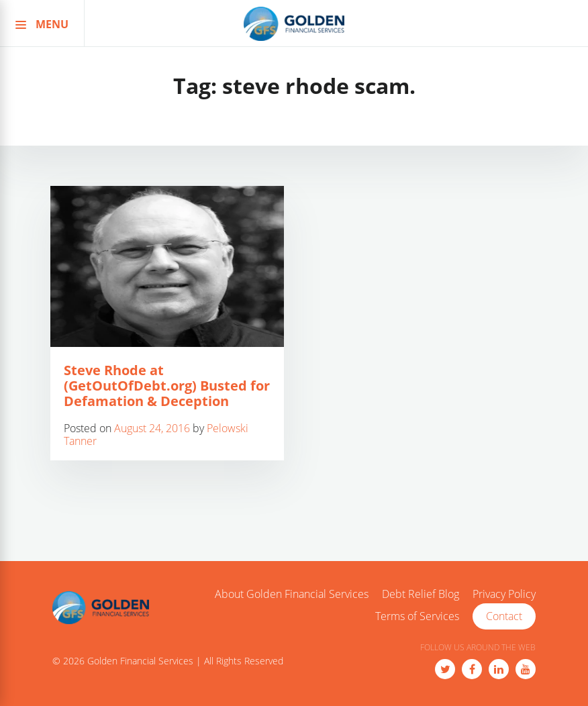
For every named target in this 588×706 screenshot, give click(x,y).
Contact (504, 616)
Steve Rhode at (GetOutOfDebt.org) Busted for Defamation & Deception (167, 386)
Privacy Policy (504, 595)
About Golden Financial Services (292, 595)
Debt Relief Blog (421, 595)
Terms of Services (417, 617)
